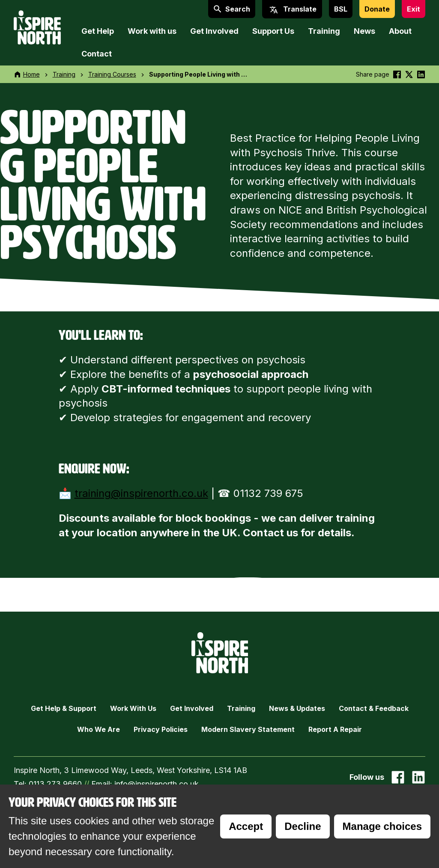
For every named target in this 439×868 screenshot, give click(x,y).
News (364, 31)
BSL (341, 9)
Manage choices (382, 826)
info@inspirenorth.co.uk (157, 784)
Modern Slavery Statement (248, 729)
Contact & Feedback (374, 708)
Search (232, 9)
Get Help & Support (64, 708)
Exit (414, 9)
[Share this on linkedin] (421, 74)
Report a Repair (335, 729)
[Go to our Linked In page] (418, 777)
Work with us (152, 31)
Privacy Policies (161, 729)
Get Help (98, 31)
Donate (377, 9)
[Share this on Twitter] (409, 74)
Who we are (99, 729)
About (400, 31)
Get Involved (214, 31)
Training (324, 31)
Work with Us (133, 708)
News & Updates (297, 708)
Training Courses (112, 74)
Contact (97, 54)
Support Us (273, 31)
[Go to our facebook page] (398, 777)
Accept (246, 826)
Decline (303, 826)
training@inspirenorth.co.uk (141, 493)
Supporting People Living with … (198, 74)
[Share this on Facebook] (397, 74)
